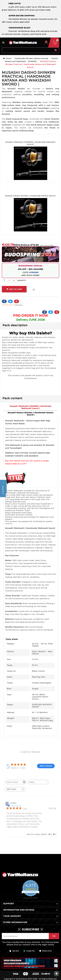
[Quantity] (4, 280)
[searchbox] (13, 782)
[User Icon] (46, 43)
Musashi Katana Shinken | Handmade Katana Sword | (30, 196)
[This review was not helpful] (54, 834)
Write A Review (46, 766)
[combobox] (38, 782)
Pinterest (17, 301)
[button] (3, 490)
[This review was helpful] (49, 834)
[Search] (27, 50)
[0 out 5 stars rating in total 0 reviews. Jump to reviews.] (12, 305)
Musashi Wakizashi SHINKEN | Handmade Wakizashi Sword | (30, 143)
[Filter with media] (15, 789)
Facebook (4, 301)
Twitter (10, 301)
